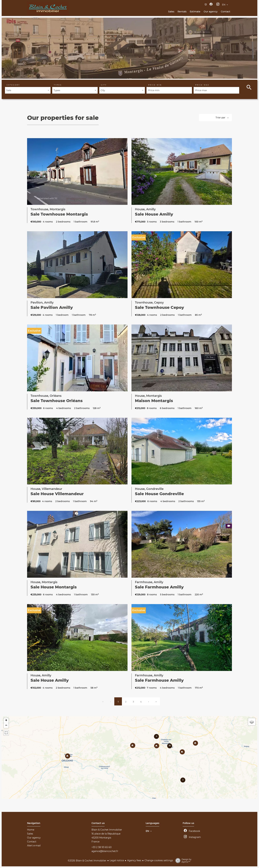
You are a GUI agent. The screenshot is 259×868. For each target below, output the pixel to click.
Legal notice (117, 860)
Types (58, 85)
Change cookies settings (159, 860)
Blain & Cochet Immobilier (107, 830)
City (104, 85)
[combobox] (28, 90)
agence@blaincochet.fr (105, 851)
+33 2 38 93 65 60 (102, 847)
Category (13, 85)
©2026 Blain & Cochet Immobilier (87, 861)
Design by (183, 861)
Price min (155, 85)
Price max (202, 85)
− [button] (6, 726)
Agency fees (134, 860)
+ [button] (6, 721)
